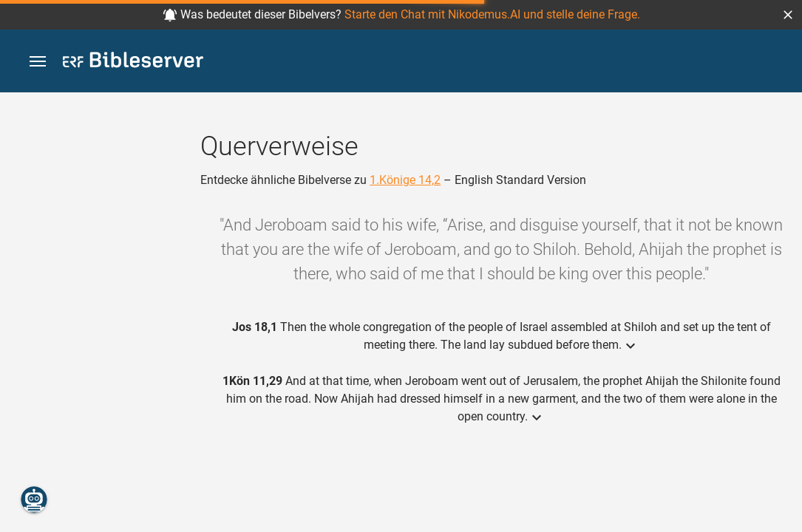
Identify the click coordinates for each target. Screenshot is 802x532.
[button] (788, 15)
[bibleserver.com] (133, 62)
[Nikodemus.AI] (34, 499)
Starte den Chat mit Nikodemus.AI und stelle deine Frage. (492, 14)
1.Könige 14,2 (405, 180)
